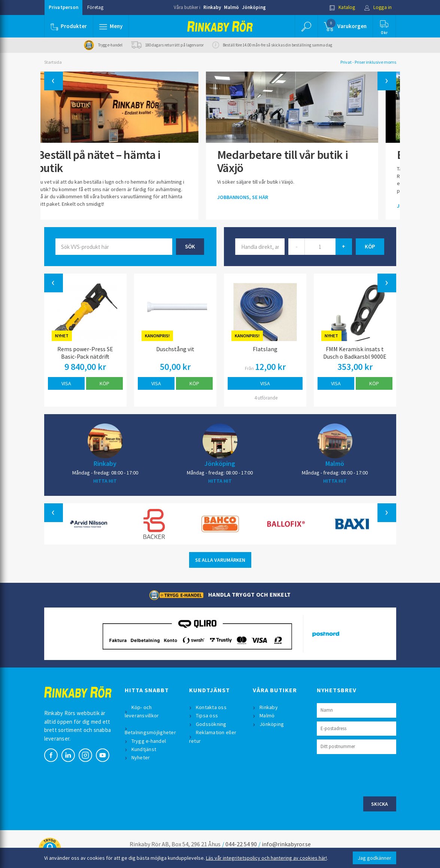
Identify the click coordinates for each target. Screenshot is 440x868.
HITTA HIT (105, 481)
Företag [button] (95, 7)
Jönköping (254, 7)
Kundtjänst (144, 749)
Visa (66, 383)
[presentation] (374, 774)
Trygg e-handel (149, 741)
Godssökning (211, 724)
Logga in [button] (378, 7)
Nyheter (141, 757)
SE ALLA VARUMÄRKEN (220, 560)
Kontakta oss (211, 707)
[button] (111, 26)
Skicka (380, 804)
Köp (104, 383)
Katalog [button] (342, 7)
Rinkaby (212, 7)
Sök (190, 246)
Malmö (231, 7)
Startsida (53, 62)
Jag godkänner (374, 858)
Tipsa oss (207, 715)
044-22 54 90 (241, 844)
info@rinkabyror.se (286, 844)
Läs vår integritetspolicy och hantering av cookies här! (266, 858)
